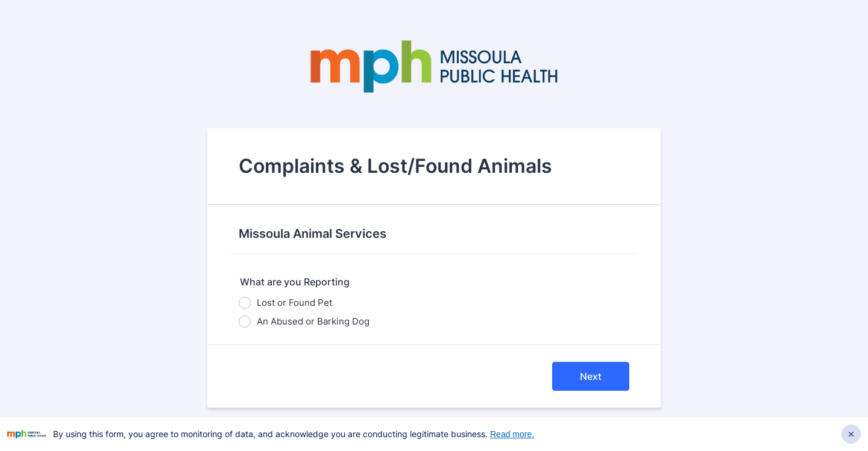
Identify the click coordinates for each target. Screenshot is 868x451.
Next (591, 376)
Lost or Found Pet (294, 303)
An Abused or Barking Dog (313, 321)
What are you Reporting (295, 282)
